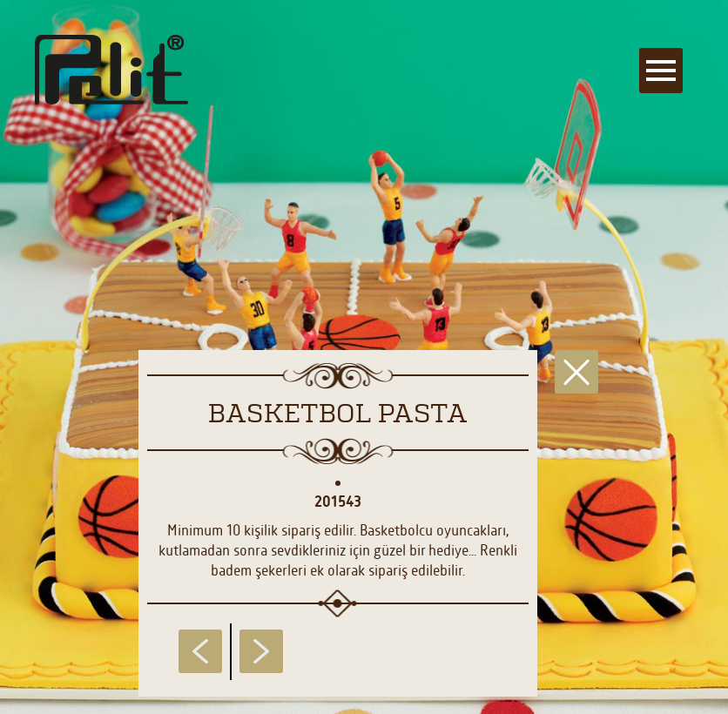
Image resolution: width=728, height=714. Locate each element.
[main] (364, 357)
